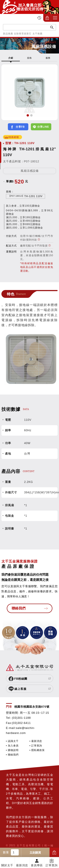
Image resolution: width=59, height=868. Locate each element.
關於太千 (7, 865)
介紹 (11, 58)
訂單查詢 (52, 865)
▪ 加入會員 (12, 746)
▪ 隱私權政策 (37, 750)
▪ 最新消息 (36, 741)
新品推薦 (8, 34)
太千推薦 (37, 34)
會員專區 (37, 865)
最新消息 (22, 865)
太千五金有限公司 (19, 18)
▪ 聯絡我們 (12, 755)
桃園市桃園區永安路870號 (32, 707)
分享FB (20, 127)
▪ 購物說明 (12, 750)
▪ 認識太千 (12, 741)
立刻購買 (35, 853)
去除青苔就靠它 (23, 34)
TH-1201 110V (26, 196)
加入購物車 (54, 852)
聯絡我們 (19, 608)
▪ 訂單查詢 (36, 746)
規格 (29, 58)
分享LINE (43, 127)
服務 (48, 58)
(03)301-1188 (21, 718)
